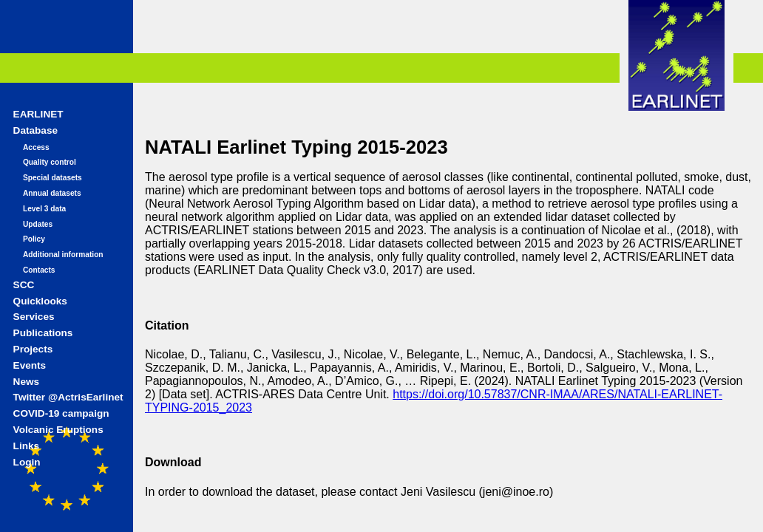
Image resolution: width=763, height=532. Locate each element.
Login (27, 462)
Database (35, 130)
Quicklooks (40, 301)
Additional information (63, 255)
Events (30, 365)
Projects (33, 349)
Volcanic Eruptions (58, 430)
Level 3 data (44, 209)
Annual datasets (52, 193)
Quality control (50, 162)
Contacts (39, 270)
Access (36, 147)
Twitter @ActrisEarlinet (68, 397)
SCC (24, 285)
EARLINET (38, 114)
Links (27, 446)
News (27, 382)
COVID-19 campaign (61, 413)
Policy (34, 239)
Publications (43, 333)
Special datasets (52, 178)
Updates (38, 224)
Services (34, 317)
